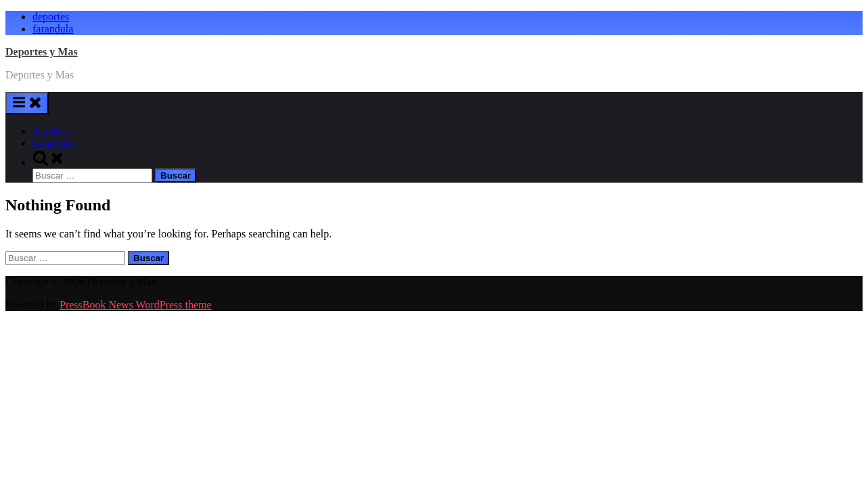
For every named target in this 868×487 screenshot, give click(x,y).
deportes (51, 17)
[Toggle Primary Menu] (27, 103)
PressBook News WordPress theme (136, 305)
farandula (53, 29)
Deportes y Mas (42, 52)
